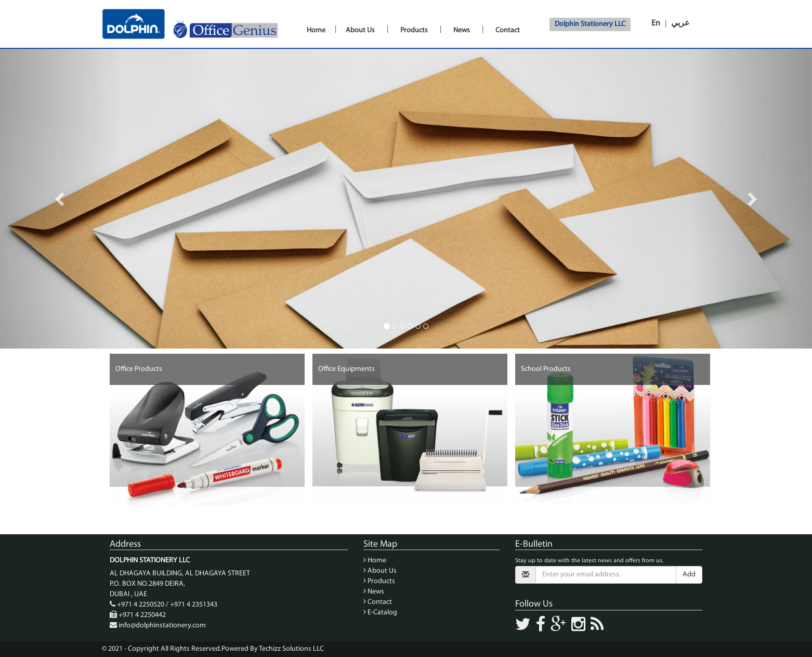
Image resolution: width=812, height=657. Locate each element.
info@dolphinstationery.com (162, 626)
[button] (61, 199)
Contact (508, 30)
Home (316, 30)
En (656, 23)
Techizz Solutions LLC (291, 649)
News (462, 30)
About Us (360, 30)
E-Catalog (380, 613)
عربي (680, 23)
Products (414, 30)
